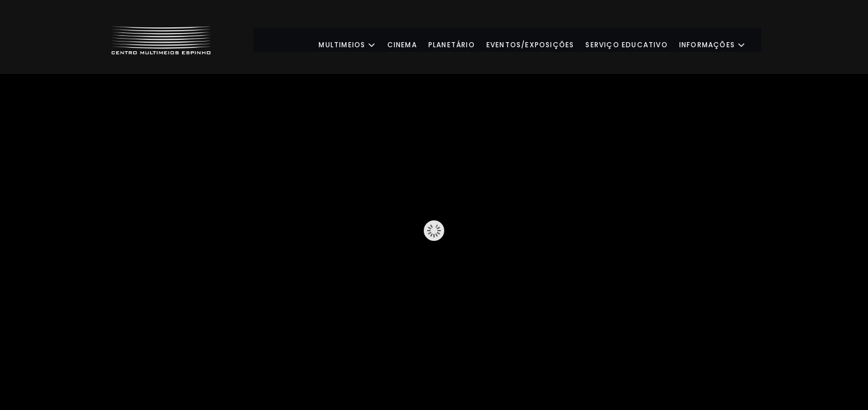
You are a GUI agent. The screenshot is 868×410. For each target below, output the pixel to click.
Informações (722, 40)
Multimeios (357, 40)
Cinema (412, 40)
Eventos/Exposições (541, 40)
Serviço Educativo (636, 40)
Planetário (462, 40)
